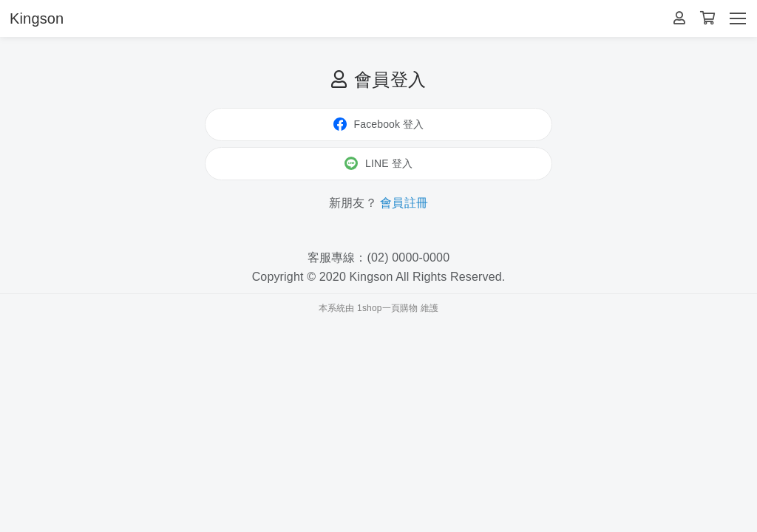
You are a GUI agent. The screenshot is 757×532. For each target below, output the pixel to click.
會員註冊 (404, 203)
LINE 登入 (378, 163)
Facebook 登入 (379, 124)
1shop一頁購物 (387, 308)
